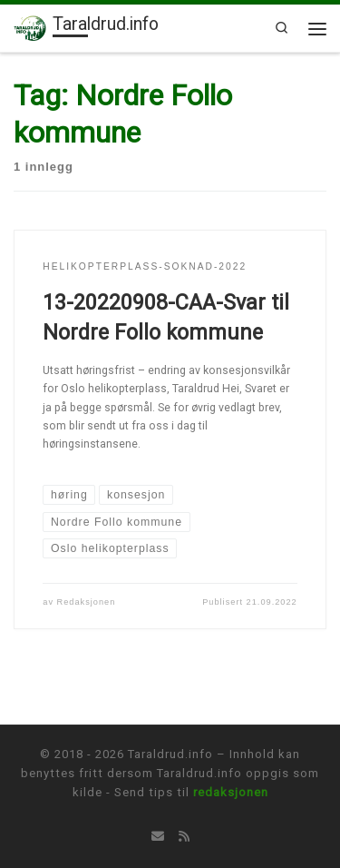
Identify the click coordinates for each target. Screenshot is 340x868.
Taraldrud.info (170, 754)
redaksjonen (231, 792)
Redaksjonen (87, 602)
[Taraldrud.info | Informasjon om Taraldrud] (30, 27)
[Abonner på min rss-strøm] (184, 837)
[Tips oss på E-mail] (158, 837)
